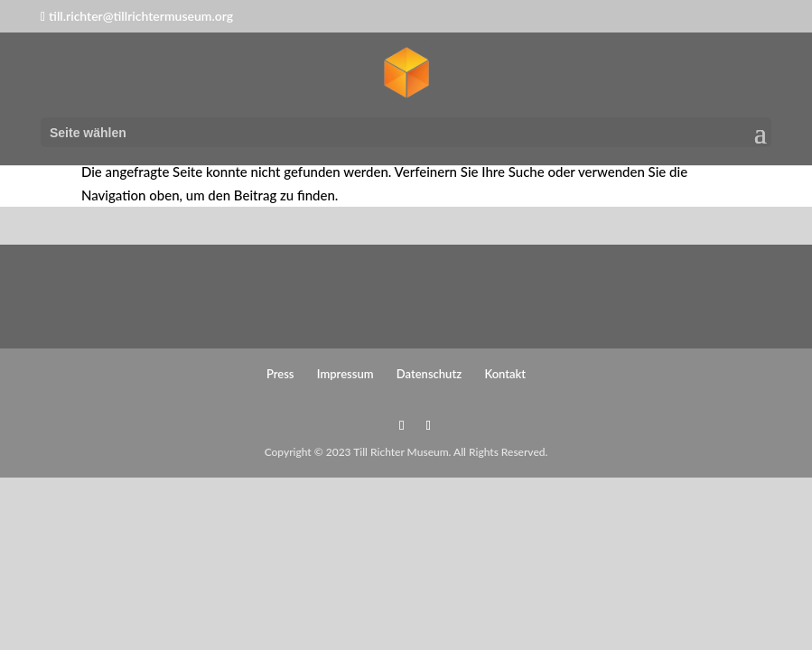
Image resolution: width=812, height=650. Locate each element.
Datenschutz (429, 374)
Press (280, 374)
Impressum (345, 374)
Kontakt (505, 374)
